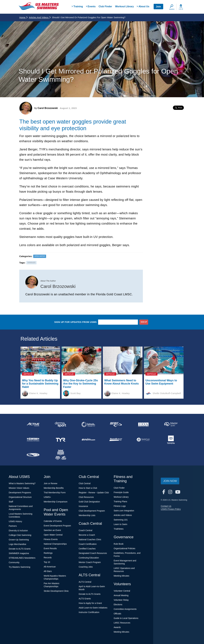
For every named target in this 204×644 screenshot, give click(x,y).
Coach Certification (88, 544)
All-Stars (48, 571)
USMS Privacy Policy (171, 509)
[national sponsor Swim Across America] (33, 440)
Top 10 (47, 562)
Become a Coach (87, 535)
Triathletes (119, 529)
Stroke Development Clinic (56, 591)
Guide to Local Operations (126, 618)
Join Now (170, 481)
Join (158, 7)
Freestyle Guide (121, 492)
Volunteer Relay (121, 600)
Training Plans (120, 501)
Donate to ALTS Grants (20, 549)
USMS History (15, 521)
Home (23, 17)
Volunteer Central (122, 591)
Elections (118, 605)
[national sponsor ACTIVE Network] (33, 424)
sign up (144, 322)
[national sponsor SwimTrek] (143, 440)
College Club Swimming (20, 535)
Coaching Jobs (86, 567)
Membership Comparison (56, 502)
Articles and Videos (40, 17)
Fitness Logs (120, 506)
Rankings (48, 553)
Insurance (83, 506)
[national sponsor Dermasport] (61, 424)
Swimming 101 (121, 520)
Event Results (50, 548)
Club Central (85, 483)
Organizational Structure (20, 497)
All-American (50, 567)
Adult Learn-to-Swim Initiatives (93, 608)
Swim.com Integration (124, 511)
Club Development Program (92, 511)
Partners (13, 526)
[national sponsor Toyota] (171, 440)
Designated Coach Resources (93, 553)
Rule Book (119, 544)
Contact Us (166, 506)
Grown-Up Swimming (19, 540)
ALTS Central (85, 582)
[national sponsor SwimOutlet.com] (116, 440)
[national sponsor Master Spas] (171, 424)
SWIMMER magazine (19, 553)
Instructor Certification (89, 612)
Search (172, 9)
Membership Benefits (54, 488)
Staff (11, 502)
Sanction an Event (52, 530)
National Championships (55, 544)
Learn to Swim (120, 524)
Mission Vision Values (19, 488)
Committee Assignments (125, 609)
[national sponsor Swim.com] (88, 440)
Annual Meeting (121, 595)
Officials (117, 614)
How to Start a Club (88, 488)
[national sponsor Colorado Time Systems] (88, 424)
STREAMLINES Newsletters (22, 558)
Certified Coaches (87, 549)
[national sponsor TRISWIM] (33, 455)
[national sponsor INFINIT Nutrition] (116, 424)
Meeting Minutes (121, 576)
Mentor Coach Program (90, 562)
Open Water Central (53, 535)
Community (14, 562)
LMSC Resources (122, 623)
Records (48, 558)
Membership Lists (87, 515)
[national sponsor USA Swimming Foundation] (61, 455)
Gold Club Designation (89, 502)
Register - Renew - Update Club (94, 493)
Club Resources (86, 497)
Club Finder (105, 6)
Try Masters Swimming (20, 567)
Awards (117, 627)
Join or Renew (51, 483)
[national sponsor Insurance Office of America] (143, 424)
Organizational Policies (124, 548)
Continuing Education (89, 558)
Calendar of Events (53, 521)
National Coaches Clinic (90, 539)
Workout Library (124, 6)
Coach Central (86, 530)
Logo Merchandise (18, 544)
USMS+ (47, 497)
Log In (181, 9)
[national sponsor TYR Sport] (61, 440)
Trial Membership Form (55, 493)
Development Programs (20, 493)
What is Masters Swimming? (22, 483)
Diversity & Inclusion (18, 531)
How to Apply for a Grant (90, 603)
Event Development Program (57, 526)
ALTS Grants (85, 599)
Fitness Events (51, 539)
